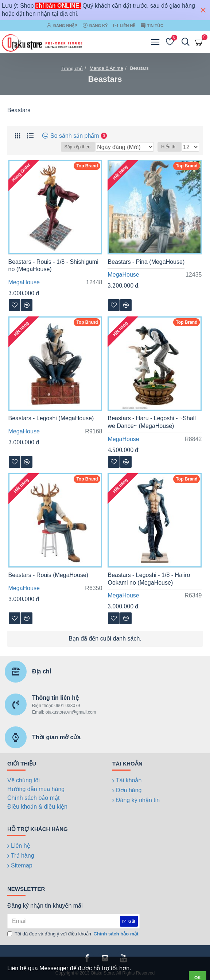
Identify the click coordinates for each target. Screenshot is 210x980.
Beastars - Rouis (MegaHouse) (48, 575)
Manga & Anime (106, 68)
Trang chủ (72, 69)
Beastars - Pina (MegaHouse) (146, 262)
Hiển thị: (169, 147)
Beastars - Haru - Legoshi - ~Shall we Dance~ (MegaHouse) (151, 422)
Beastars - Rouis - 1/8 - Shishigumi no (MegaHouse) (53, 266)
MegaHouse (24, 282)
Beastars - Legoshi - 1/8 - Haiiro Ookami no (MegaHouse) (149, 579)
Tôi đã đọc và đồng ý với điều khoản (73, 934)
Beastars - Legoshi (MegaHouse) (51, 418)
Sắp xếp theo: (78, 147)
